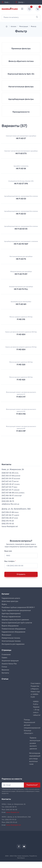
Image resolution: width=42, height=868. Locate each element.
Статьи (4, 667)
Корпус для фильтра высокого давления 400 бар (21, 332)
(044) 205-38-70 (8, 501)
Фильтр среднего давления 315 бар (21, 317)
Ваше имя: (8, 551)
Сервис (4, 658)
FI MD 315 (21, 319)
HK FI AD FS (21, 259)
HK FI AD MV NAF (21, 244)
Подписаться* (32, 785)
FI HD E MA (21, 414)
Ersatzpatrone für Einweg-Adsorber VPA (21, 181)
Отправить (21, 574)
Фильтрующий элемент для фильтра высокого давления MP (21, 427)
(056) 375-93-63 (8, 524)
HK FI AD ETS (21, 153)
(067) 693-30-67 (11, 484)
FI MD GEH (21, 350)
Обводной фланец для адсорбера (21, 272)
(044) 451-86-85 (8, 498)
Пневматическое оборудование (14, 629)
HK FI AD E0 (21, 199)
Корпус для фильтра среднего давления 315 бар (21, 347)
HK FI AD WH (21, 304)
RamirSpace (21, 858)
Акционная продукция (10, 661)
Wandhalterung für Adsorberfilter (21, 302)
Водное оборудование (10, 626)
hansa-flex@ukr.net (13, 812)
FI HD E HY (21, 397)
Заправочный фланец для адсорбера (21, 287)
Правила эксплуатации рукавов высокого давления (35, 743)
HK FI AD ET (21, 138)
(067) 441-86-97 (10, 515)
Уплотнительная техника (11, 641)
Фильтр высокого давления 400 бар (21, 362)
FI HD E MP (21, 431)
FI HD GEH (21, 334)
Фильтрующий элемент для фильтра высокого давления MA (21, 410)
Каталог (5, 594)
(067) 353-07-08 (11, 476)
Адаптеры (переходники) (11, 614)
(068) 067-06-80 (10, 473)
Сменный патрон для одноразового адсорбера (21, 136)
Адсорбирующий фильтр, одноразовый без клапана (21, 196)
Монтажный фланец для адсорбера (21, 256)
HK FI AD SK (21, 169)
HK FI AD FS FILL (21, 289)
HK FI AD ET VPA (21, 184)
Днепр (19, 2)
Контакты (5, 673)
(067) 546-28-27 (10, 518)
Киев (5, 2)
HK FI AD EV (21, 214)
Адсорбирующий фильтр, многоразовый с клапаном (21, 241)
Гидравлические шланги (11, 598)
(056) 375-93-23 (8, 521)
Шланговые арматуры (10, 601)
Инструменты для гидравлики (13, 644)
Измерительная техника (11, 638)
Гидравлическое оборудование (13, 632)
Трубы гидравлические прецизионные (16, 610)
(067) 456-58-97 (12, 496)
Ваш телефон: (10, 561)
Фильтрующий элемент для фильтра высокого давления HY (21, 393)
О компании (6, 655)
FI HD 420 (21, 380)
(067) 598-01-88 (10, 512)
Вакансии (5, 670)
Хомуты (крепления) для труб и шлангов (17, 623)
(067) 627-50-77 (9, 487)
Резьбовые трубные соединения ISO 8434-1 (18, 607)
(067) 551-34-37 (11, 479)
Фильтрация (6, 635)
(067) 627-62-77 (10, 481)
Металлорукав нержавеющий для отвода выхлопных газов (35, 759)
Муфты (4, 604)
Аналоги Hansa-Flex (9, 664)
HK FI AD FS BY (21, 274)
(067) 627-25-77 (11, 490)
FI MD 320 (21, 365)
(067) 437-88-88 (13, 493)
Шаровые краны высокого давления (15, 620)
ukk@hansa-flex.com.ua (10, 504)
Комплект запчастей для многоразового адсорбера (21, 151)
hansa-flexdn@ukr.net (10, 527)
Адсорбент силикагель (21, 166)
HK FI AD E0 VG (21, 229)
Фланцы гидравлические (11, 617)
